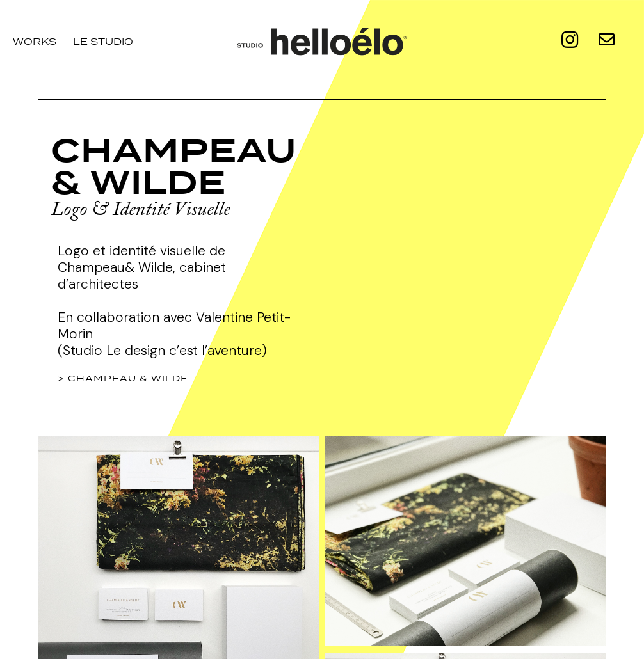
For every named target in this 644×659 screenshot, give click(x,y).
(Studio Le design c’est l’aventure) (162, 351)
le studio (103, 41)
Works (35, 41)
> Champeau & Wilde (123, 378)
